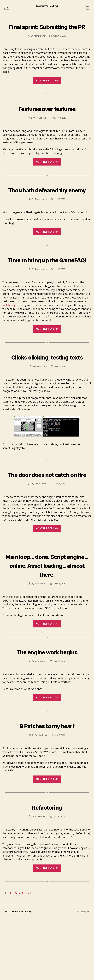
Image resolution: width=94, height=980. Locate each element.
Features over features (47, 117)
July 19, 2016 (60, 217)
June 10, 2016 (60, 723)
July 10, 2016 (60, 296)
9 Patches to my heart (47, 787)
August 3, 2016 (60, 127)
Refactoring (47, 868)
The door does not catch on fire (47, 514)
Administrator (39, 45)
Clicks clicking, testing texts (47, 388)
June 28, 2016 (60, 528)
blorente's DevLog (47, 6)
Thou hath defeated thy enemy (47, 203)
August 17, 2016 (60, 45)
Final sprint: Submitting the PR (47, 31)
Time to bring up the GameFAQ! (47, 282)
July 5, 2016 (60, 402)
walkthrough (10, 332)
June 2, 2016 (60, 797)
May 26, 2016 (60, 878)
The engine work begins (47, 709)
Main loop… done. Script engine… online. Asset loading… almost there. (47, 614)
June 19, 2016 (60, 637)
